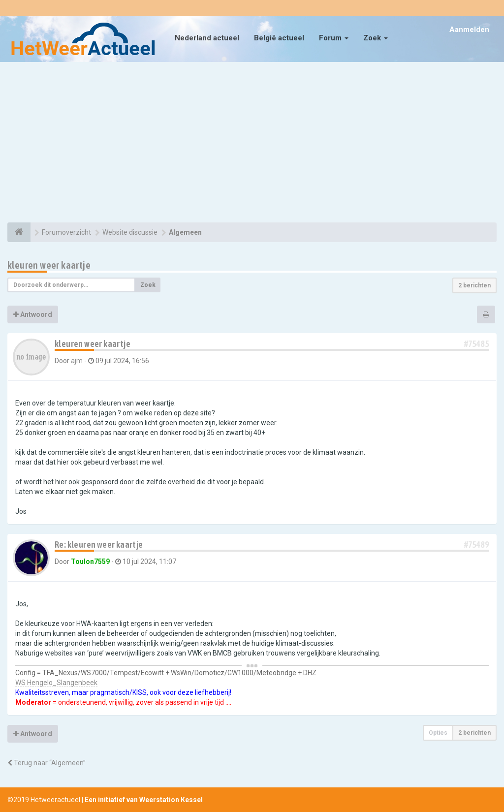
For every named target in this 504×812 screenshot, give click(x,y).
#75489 (476, 545)
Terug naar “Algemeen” (47, 763)
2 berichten (474, 285)
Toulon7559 (90, 562)
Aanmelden (469, 30)
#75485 (476, 344)
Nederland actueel (207, 38)
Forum (334, 38)
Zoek (376, 38)
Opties (438, 733)
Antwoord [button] (33, 314)
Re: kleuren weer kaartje (99, 545)
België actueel (279, 38)
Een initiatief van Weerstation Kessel (144, 800)
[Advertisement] (252, 144)
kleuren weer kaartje (49, 265)
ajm (77, 361)
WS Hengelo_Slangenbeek (56, 683)
